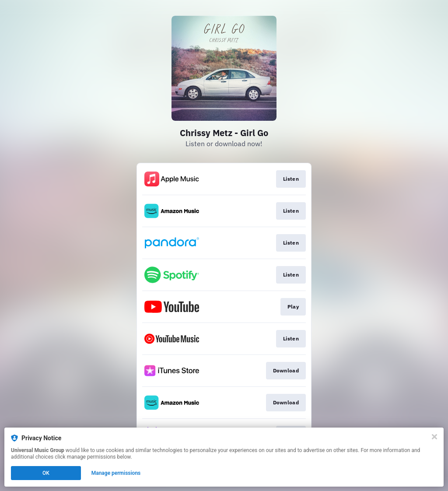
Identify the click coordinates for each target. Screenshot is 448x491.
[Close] (434, 437)
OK (46, 473)
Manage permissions (116, 473)
